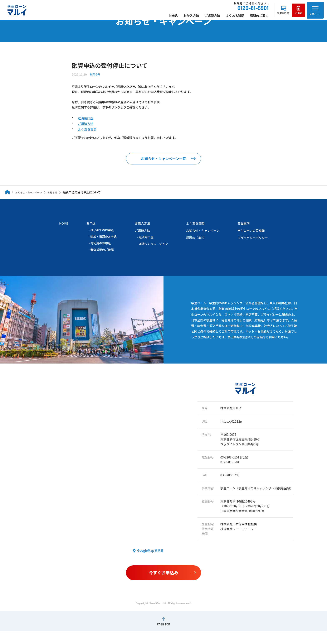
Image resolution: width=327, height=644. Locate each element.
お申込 (164, 18)
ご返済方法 (203, 18)
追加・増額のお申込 (103, 243)
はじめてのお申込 (102, 236)
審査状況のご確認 (102, 256)
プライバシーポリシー (252, 244)
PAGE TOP (163, 637)
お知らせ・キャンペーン (202, 237)
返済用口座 (86, 121)
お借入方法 (182, 18)
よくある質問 (226, 18)
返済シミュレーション (153, 250)
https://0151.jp (230, 429)
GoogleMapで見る (150, 564)
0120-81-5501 (244, 10)
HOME (64, 229)
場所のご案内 (250, 18)
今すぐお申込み (163, 585)
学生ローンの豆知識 (250, 237)
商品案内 (243, 229)
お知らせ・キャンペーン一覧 (164, 164)
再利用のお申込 (100, 250)
